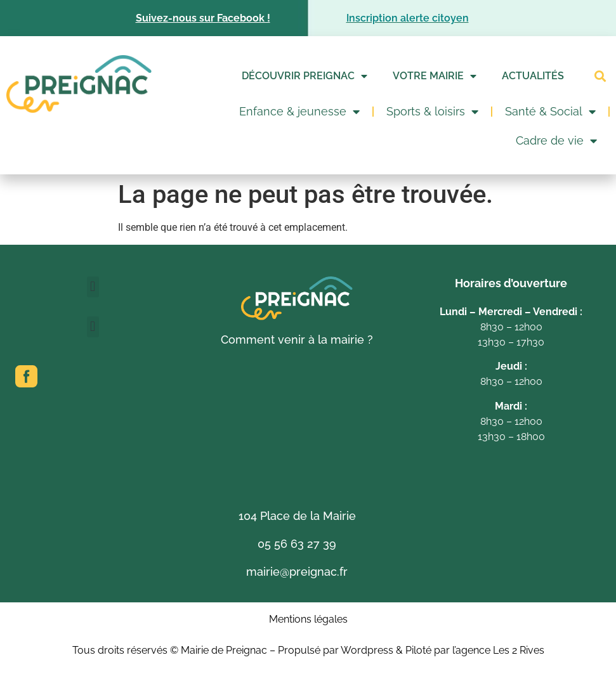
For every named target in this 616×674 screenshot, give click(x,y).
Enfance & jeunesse (299, 112)
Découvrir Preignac (305, 76)
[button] (600, 76)
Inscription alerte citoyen (408, 18)
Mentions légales (308, 619)
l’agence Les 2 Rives (498, 650)
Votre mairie (435, 76)
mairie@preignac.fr (297, 572)
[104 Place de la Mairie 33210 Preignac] (297, 429)
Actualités (533, 76)
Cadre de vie (556, 141)
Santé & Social (550, 112)
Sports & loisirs (432, 112)
